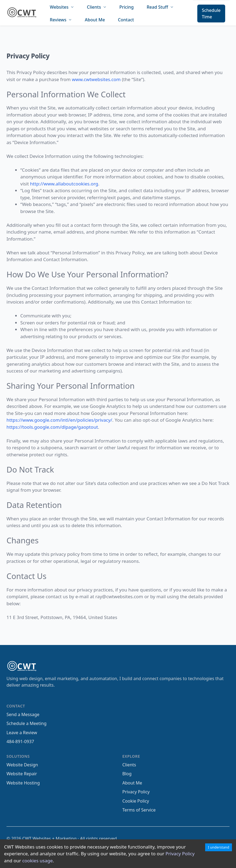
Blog (127, 774)
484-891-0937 (20, 741)
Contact (126, 20)
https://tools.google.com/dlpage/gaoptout (52, 427)
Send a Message (23, 714)
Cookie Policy (136, 801)
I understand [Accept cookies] (219, 847)
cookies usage (37, 861)
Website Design (22, 765)
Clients (129, 765)
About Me (95, 20)
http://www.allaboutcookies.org (64, 184)
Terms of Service (139, 810)
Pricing (127, 7)
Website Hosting (23, 783)
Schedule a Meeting (27, 723)
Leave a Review (22, 733)
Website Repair (22, 774)
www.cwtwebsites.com (96, 79)
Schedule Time (211, 14)
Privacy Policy (180, 854)
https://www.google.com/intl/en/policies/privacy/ (59, 420)
